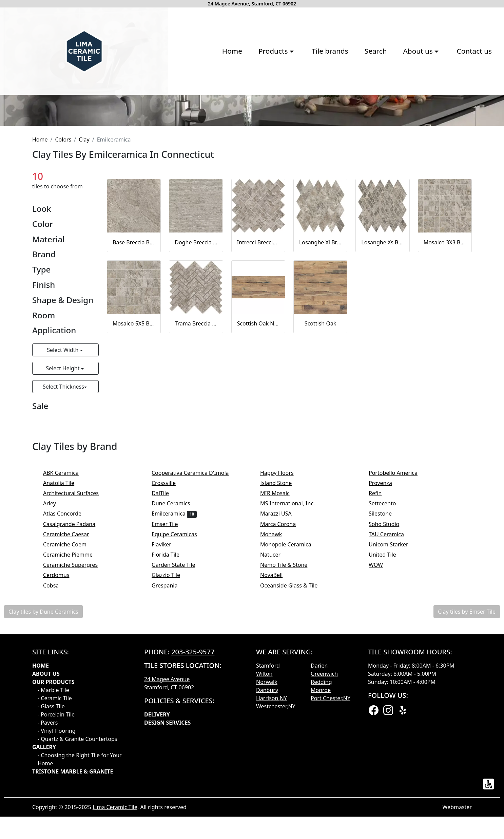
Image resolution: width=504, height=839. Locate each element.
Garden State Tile (179, 676)
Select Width (63, 461)
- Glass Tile (51, 817)
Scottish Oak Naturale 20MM (258, 434)
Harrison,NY (272, 809)
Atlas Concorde (68, 624)
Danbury (267, 801)
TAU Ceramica (391, 645)
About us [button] (314, 102)
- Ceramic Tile (55, 809)
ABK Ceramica (65, 583)
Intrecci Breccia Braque (258, 353)
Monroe (321, 801)
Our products (53, 793)
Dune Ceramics (175, 614)
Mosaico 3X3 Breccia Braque (445, 353)
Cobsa (55, 696)
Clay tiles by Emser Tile (467, 722)
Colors (63, 250)
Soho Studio (389, 635)
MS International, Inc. (292, 614)
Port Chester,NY (331, 809)
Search (271, 102)
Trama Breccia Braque (196, 434)
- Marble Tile (53, 801)
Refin (380, 604)
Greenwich (324, 784)
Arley (55, 614)
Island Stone (280, 594)
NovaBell (276, 686)
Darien (319, 776)
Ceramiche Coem (69, 655)
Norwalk (267, 793)
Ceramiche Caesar (71, 645)
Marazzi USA (280, 624)
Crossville (169, 594)
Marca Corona (284, 635)
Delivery (157, 825)
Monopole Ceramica (290, 655)
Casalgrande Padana (74, 635)
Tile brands (225, 102)
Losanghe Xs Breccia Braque (382, 353)
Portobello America (398, 583)
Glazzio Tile (170, 686)
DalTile (165, 604)
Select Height (63, 479)
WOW (380, 676)
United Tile (387, 665)
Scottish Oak (321, 434)
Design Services (167, 833)
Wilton (264, 784)
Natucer (275, 665)
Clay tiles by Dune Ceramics (43, 722)
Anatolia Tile (64, 594)
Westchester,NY (276, 817)
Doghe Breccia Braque (196, 353)
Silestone (385, 624)
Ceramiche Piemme (72, 665)
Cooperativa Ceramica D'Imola (195, 583)
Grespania (169, 696)
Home (127, 102)
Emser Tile (169, 635)
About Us (46, 784)
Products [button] (169, 102)
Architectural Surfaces (75, 604)
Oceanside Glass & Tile (293, 696)
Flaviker (166, 655)
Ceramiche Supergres (75, 676)
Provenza (385, 594)
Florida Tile (170, 665)
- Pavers (48, 833)
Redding (321, 793)
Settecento (387, 614)
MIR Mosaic (279, 604)
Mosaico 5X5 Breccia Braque (134, 434)
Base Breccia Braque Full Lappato (134, 353)
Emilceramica (174, 624)
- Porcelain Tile (56, 825)
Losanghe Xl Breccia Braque (320, 353)
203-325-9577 (193, 762)
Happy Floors (281, 583)
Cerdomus (62, 686)
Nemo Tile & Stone (289, 676)
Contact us (369, 102)
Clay (84, 250)
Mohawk (276, 645)
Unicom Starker (393, 655)
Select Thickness (63, 498)
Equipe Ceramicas (179, 645)
